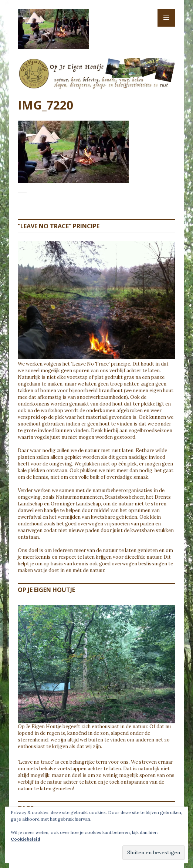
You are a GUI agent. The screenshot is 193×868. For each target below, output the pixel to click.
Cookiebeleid (26, 839)
